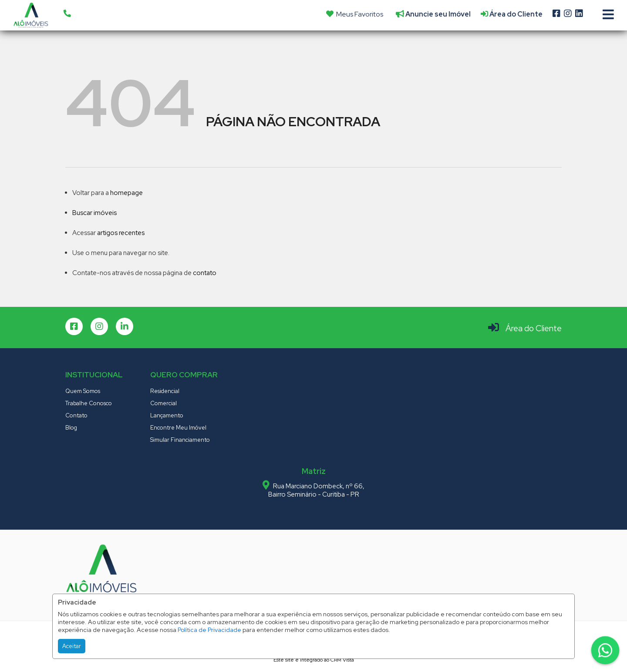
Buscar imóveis (94, 213)
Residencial (165, 391)
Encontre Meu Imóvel (178, 428)
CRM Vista (342, 660)
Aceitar (72, 646)
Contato (76, 415)
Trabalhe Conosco (89, 403)
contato (205, 273)
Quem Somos (83, 391)
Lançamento (167, 415)
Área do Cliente (534, 328)
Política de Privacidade (209, 630)
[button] (122, 14)
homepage (126, 193)
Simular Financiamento (180, 440)
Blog (71, 428)
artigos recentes (121, 233)
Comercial (163, 403)
